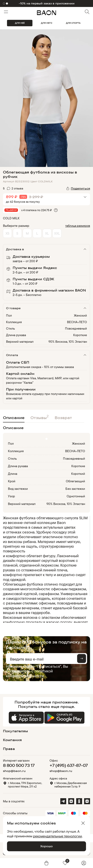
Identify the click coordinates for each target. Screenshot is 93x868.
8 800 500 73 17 (19, 765)
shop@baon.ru (14, 771)
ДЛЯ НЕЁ (20, 23)
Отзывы (40, 417)
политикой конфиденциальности (29, 673)
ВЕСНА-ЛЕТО (77, 322)
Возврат (63, 418)
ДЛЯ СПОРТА (73, 23)
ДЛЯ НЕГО (47, 23)
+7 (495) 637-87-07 (69, 765)
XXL (57, 233)
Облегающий (75, 481)
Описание (14, 418)
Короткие (80, 335)
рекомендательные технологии (58, 836)
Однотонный (76, 496)
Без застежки (75, 489)
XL (47, 233)
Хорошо (46, 846)
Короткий (78, 474)
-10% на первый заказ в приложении (47, 3)
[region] (46, 569)
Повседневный (76, 328)
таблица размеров (78, 226)
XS (7, 233)
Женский (80, 315)
